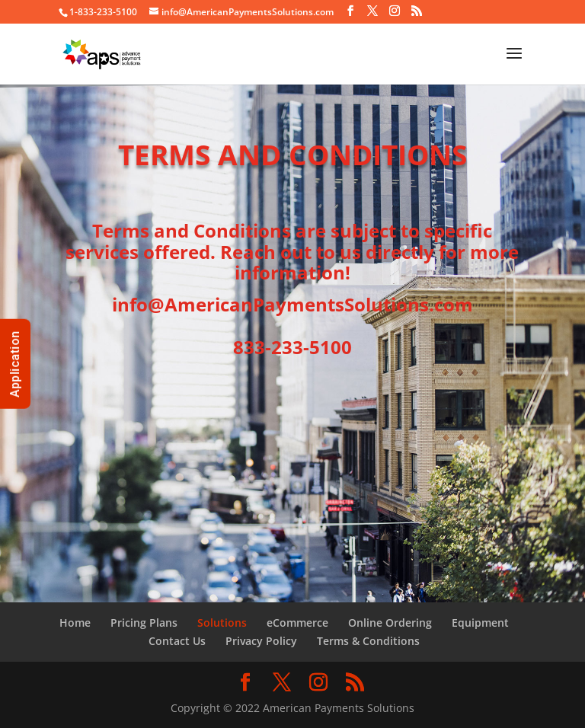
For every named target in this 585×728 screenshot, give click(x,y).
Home (75, 623)
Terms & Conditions (368, 641)
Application (15, 364)
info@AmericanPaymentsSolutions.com (292, 304)
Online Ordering (390, 623)
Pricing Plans (144, 623)
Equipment (480, 623)
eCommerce (297, 623)
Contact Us (177, 641)
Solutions (222, 623)
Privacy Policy (261, 641)
